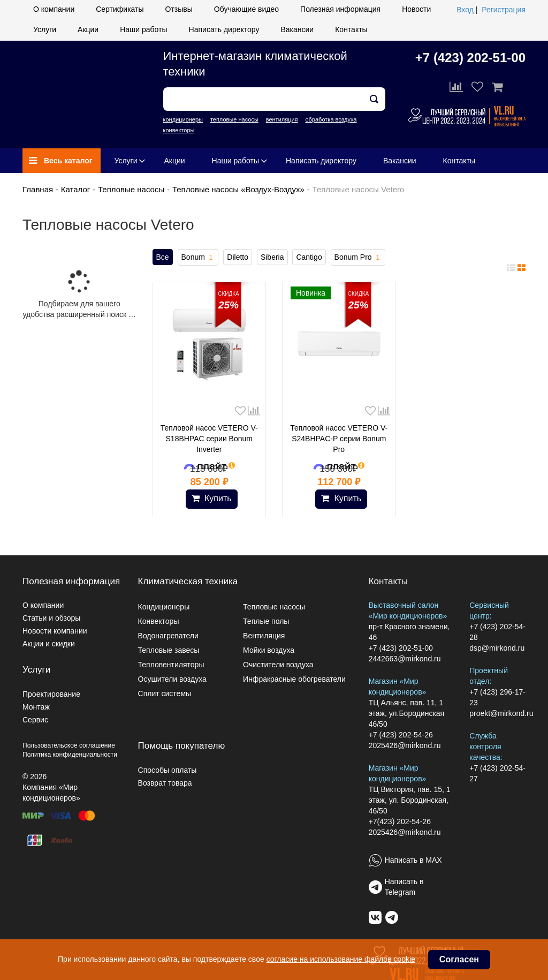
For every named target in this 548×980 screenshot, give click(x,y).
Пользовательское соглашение (69, 745)
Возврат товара (165, 783)
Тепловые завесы (169, 650)
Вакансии (297, 29)
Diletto (238, 257)
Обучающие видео (246, 9)
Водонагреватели (168, 636)
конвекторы (179, 130)
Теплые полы (266, 621)
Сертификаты (120, 9)
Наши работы (143, 29)
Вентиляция (264, 636)
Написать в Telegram (404, 887)
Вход (465, 10)
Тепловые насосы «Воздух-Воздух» (238, 189)
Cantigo (309, 257)
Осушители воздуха (172, 679)
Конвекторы (159, 621)
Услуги (45, 29)
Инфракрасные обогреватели (294, 679)
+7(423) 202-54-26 (400, 821)
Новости (416, 9)
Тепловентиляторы (171, 665)
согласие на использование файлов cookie (341, 959)
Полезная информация (340, 9)
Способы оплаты (168, 770)
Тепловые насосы (131, 189)
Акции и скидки (49, 644)
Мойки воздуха (269, 650)
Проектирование (51, 694)
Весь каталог (61, 161)
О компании (54, 9)
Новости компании (55, 631)
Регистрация (504, 10)
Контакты (351, 29)
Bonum (198, 258)
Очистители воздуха (278, 665)
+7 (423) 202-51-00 (470, 58)
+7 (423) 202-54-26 (401, 735)
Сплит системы (165, 693)
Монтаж (36, 707)
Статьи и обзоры (51, 618)
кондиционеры (183, 119)
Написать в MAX (413, 860)
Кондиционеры (164, 607)
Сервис (35, 720)
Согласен (459, 959)
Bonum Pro (358, 258)
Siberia (272, 257)
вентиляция (282, 119)
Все (163, 257)
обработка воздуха (331, 119)
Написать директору (224, 29)
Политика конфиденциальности (70, 755)
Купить (212, 498)
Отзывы (179, 9)
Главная (38, 189)
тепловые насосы (234, 119)
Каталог (76, 189)
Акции (88, 29)
